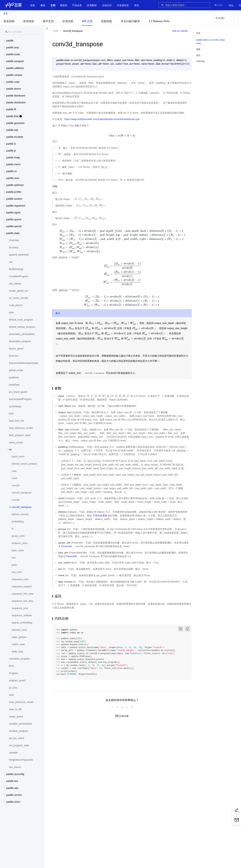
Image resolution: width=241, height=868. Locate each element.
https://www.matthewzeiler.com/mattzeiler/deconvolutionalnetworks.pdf (102, 119)
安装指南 (9, 21)
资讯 (137, 5)
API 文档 (87, 21)
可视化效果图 (100, 516)
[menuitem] (231, 6)
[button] (53, 5)
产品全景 (77, 5)
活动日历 (107, 5)
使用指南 (29, 21)
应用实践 (68, 21)
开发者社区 (123, 5)
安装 (33, 5)
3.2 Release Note (159, 21)
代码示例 (200, 61)
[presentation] (59, 126)
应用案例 (92, 5)
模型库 (64, 5)
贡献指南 (107, 21)
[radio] (112, 707)
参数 (198, 49)
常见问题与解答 (130, 21)
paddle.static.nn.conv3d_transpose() (211, 42)
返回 (198, 55)
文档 (53, 5)
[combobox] (187, 5)
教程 (43, 5)
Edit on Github (180, 31)
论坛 (231, 5)
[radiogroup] (122, 707)
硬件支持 (48, 21)
